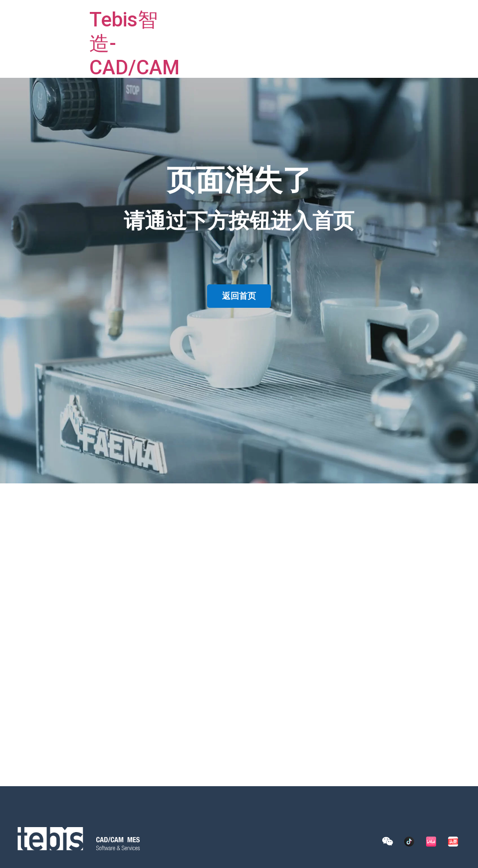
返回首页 (239, 296)
